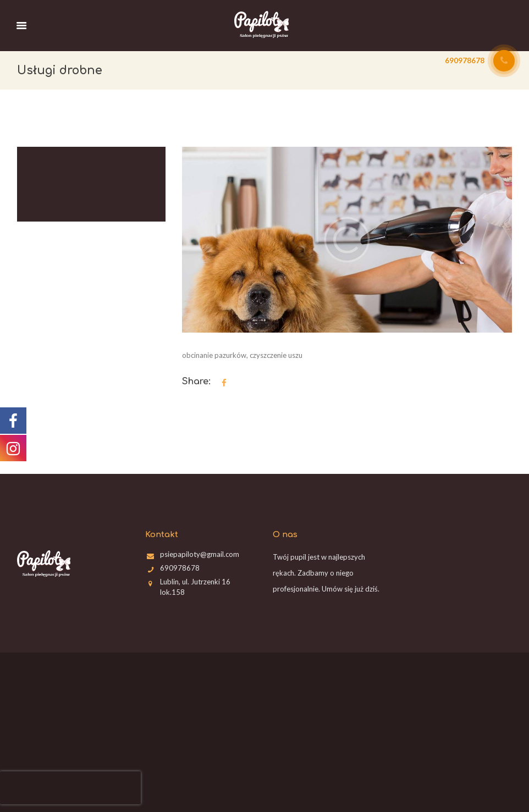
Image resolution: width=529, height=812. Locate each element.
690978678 (180, 568)
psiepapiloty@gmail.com (200, 554)
